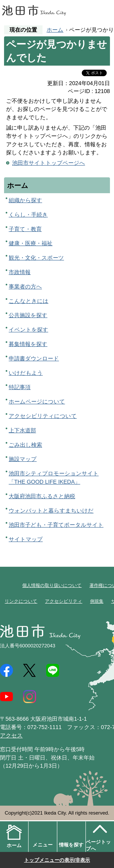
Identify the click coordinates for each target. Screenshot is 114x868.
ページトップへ (98, 836)
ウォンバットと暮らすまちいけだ (51, 511)
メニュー (43, 845)
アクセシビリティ (64, 601)
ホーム (55, 30)
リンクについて (21, 601)
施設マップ (23, 459)
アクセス (11, 735)
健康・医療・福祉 (31, 243)
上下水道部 (22, 430)
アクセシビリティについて (43, 416)
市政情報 (20, 272)
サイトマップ (26, 539)
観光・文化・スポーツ (36, 258)
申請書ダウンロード (34, 358)
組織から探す (25, 200)
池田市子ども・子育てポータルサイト (56, 525)
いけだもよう (26, 373)
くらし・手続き (28, 215)
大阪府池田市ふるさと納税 (42, 496)
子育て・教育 (25, 229)
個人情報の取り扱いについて (52, 585)
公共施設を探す (28, 315)
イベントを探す (28, 330)
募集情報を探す (28, 344)
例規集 (97, 601)
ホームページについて (37, 401)
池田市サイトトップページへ (49, 163)
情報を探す (71, 845)
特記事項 (20, 387)
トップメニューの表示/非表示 (57, 860)
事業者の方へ (25, 287)
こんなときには (29, 301)
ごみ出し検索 (25, 445)
